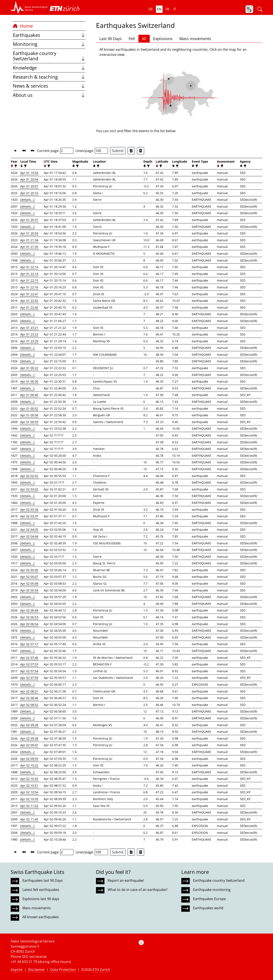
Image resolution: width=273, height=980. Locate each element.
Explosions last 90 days (41, 899)
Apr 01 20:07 (29, 186)
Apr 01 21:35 (29, 247)
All (144, 39)
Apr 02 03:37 (29, 516)
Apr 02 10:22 (29, 765)
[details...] (27, 200)
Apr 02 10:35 (29, 779)
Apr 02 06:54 (29, 624)
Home (23, 26)
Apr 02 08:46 (29, 698)
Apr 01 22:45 (29, 307)
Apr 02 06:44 (29, 610)
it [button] (175, 9)
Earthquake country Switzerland (49, 56)
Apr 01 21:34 (29, 240)
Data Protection (63, 970)
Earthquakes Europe (209, 899)
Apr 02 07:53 (29, 664)
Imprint (17, 970)
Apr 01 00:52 (29, 408)
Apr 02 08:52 (29, 705)
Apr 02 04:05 (29, 530)
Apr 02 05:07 (29, 577)
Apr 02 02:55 (29, 476)
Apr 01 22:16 (29, 287)
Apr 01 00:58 (29, 415)
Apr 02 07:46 (29, 658)
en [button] (159, 9)
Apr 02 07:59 (29, 678)
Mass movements (195, 39)
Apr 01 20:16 (29, 193)
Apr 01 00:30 (29, 381)
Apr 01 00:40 (29, 395)
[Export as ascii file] (141, 151)
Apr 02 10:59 (29, 799)
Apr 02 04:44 (29, 536)
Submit (118, 151)
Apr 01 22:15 (29, 280)
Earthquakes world (208, 908)
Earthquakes (49, 35)
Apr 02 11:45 (29, 819)
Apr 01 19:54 (29, 173)
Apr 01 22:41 (29, 294)
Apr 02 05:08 (29, 583)
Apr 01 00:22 (29, 368)
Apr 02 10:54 (29, 792)
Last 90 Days (111, 39)
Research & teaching (49, 77)
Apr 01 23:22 (29, 334)
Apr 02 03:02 (29, 489)
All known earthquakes (41, 917)
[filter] (15, 166)
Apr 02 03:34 (29, 510)
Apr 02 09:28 (29, 725)
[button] (29, 7)
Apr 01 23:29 (29, 341)
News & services (49, 86)
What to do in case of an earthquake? (138, 890)
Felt (132, 39)
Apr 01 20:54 (29, 233)
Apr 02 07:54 (29, 671)
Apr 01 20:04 (29, 179)
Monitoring (49, 44)
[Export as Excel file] (131, 151)
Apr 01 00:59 (29, 422)
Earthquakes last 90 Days (43, 880)
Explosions (163, 39)
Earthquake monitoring (212, 890)
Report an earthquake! (126, 880)
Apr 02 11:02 (29, 806)
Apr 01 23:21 (29, 328)
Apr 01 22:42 (29, 301)
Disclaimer (36, 970)
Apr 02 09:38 (29, 738)
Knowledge (49, 68)
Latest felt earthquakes (41, 890)
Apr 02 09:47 (29, 745)
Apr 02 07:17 (29, 644)
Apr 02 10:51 (29, 786)
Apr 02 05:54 (29, 590)
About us (49, 95)
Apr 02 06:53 (29, 617)
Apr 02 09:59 (29, 759)
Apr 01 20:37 (29, 220)
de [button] (151, 9)
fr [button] (167, 9)
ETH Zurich (101, 970)
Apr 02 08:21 (29, 691)
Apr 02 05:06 (29, 570)
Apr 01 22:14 (29, 267)
